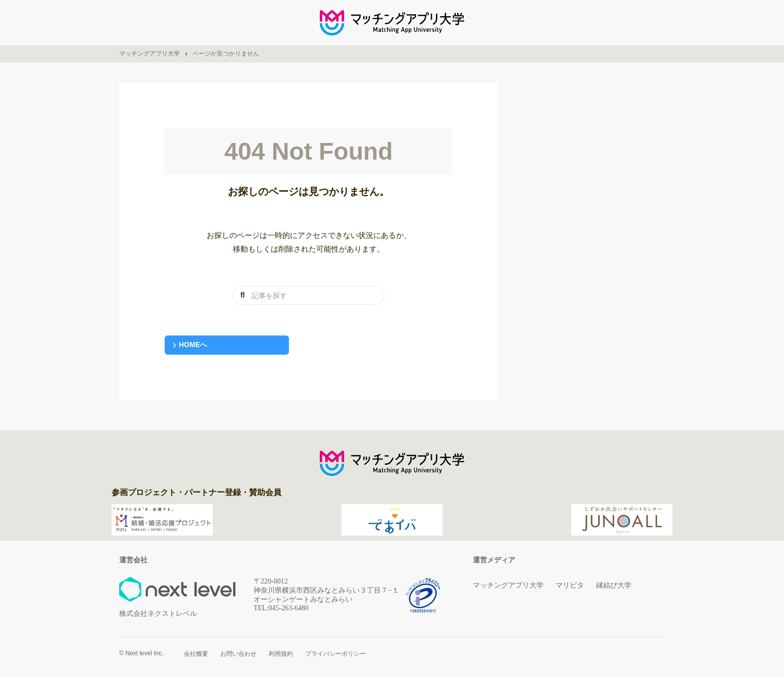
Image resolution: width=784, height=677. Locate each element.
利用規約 (281, 654)
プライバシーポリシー (335, 654)
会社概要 (196, 654)
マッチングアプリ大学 (508, 585)
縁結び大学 (614, 585)
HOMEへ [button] (193, 345)
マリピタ (570, 585)
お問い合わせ (238, 654)
